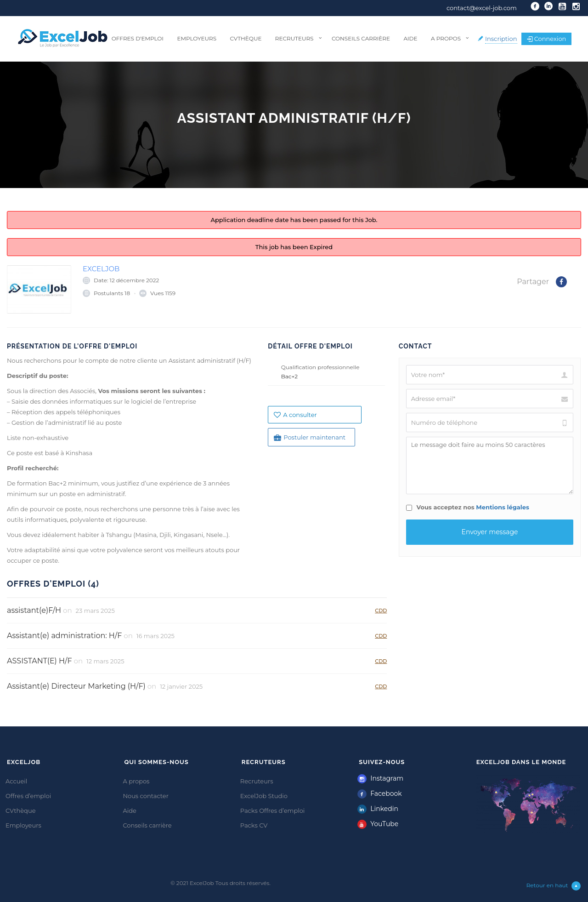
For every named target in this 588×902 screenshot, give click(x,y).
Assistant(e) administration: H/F (64, 636)
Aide (410, 38)
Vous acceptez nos (468, 507)
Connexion (547, 39)
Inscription (501, 39)
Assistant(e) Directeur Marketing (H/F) (76, 686)
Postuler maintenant (310, 437)
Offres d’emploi (138, 38)
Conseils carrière (361, 38)
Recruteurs (294, 38)
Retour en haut (554, 886)
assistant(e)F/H (34, 610)
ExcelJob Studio (264, 796)
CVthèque (246, 38)
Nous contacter (146, 796)
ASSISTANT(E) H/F (40, 661)
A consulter (295, 415)
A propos (446, 38)
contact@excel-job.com (482, 8)
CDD (381, 610)
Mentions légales (503, 507)
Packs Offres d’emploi (273, 811)
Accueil (16, 781)
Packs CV (254, 825)
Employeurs (197, 38)
